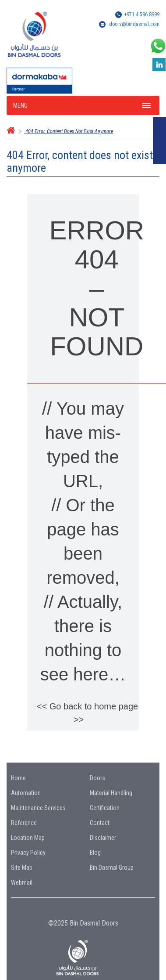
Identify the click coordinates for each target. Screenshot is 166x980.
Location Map (28, 838)
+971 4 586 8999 (142, 14)
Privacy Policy (28, 853)
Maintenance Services (38, 808)
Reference (24, 823)
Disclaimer (103, 838)
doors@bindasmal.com (134, 24)
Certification (105, 808)
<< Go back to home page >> (87, 713)
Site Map (22, 868)
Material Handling (111, 793)
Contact (100, 823)
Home (18, 778)
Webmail (22, 882)
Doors (97, 778)
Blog (95, 853)
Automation (26, 793)
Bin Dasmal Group (112, 868)
